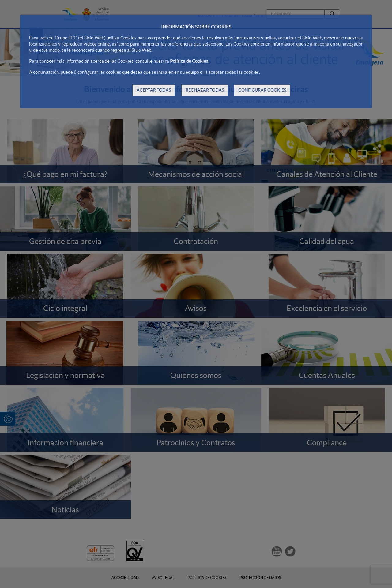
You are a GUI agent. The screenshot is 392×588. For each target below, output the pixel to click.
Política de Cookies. (190, 61)
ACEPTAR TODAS (154, 90)
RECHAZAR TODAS (205, 90)
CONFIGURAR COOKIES (262, 90)
